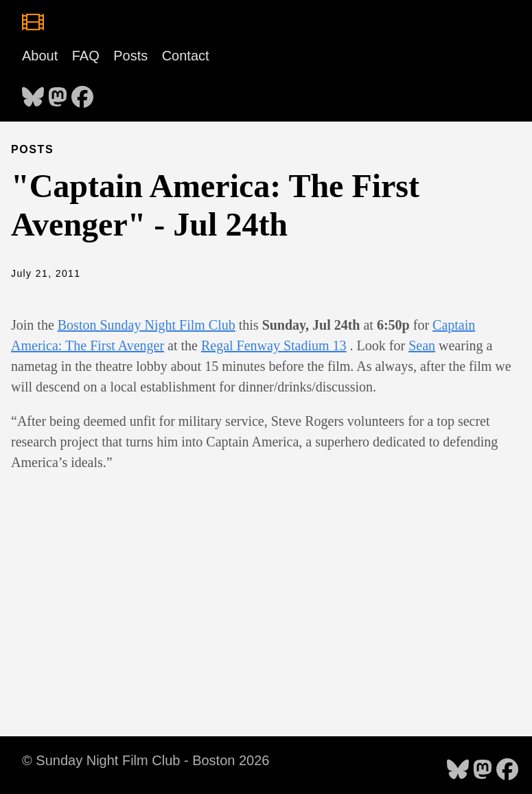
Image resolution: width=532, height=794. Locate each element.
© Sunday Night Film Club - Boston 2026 (146, 760)
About (40, 56)
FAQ (86, 56)
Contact (186, 56)
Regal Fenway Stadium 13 (274, 345)
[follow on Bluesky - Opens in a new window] (33, 93)
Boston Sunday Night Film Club (147, 325)
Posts (130, 56)
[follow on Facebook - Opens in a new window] (82, 93)
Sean (422, 345)
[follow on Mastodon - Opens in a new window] (58, 93)
